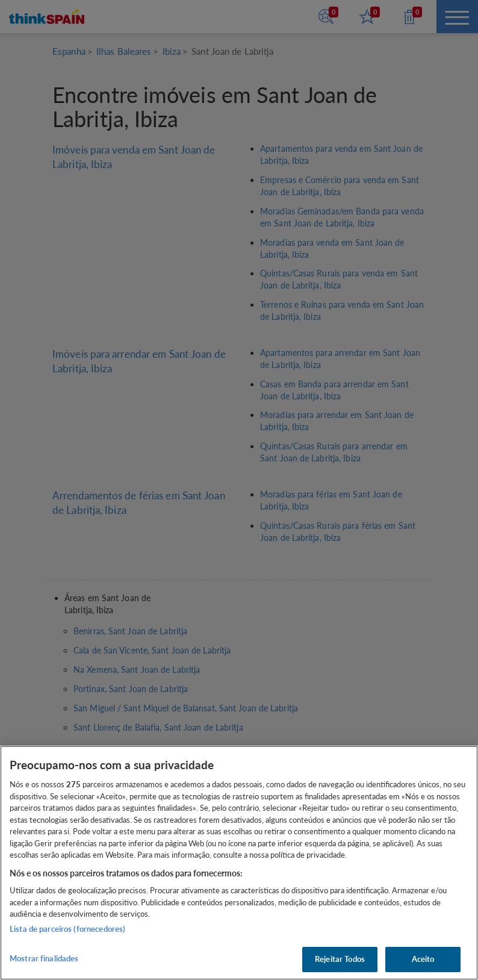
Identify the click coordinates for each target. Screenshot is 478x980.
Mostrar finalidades (44, 958)
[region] (239, 863)
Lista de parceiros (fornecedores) (67, 929)
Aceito (423, 959)
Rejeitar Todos (340, 959)
